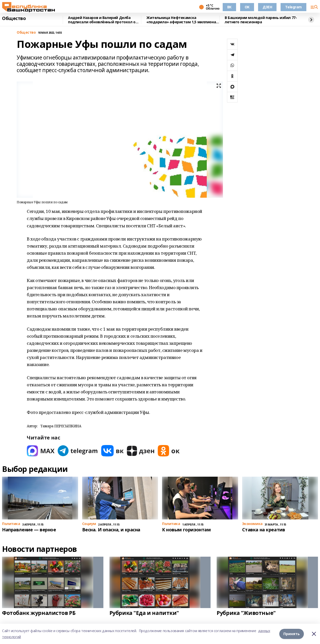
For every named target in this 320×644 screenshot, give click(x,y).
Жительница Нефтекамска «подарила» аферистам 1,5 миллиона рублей (181, 20)
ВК (229, 7)
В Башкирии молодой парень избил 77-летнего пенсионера (261, 20)
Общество (14, 18)
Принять (292, 634)
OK (247, 7)
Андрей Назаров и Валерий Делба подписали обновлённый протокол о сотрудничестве (102, 20)
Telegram (293, 7)
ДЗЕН (267, 7)
